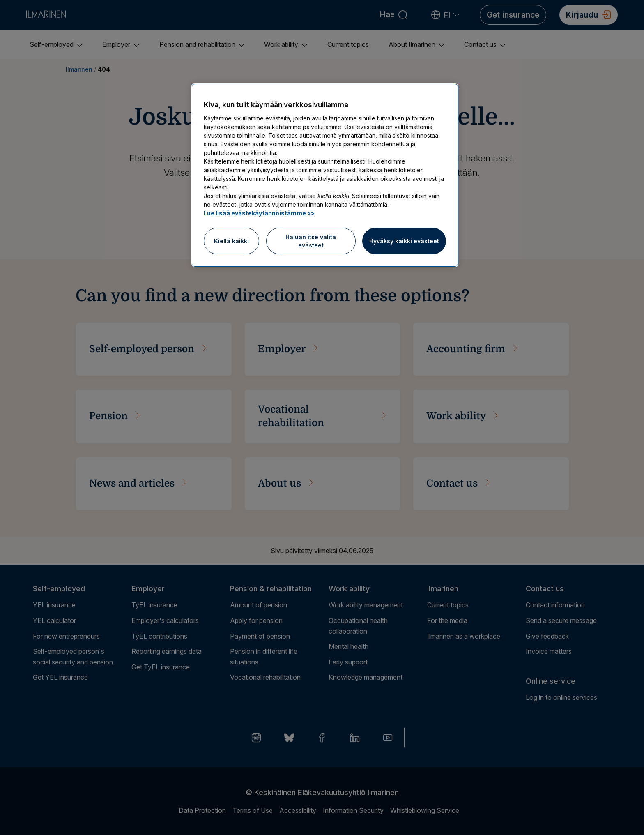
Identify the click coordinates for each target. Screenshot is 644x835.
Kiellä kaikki (231, 241)
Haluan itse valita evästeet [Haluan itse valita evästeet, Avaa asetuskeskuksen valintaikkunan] (311, 241)
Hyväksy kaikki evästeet (404, 241)
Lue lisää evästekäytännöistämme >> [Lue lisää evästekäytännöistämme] (259, 213)
